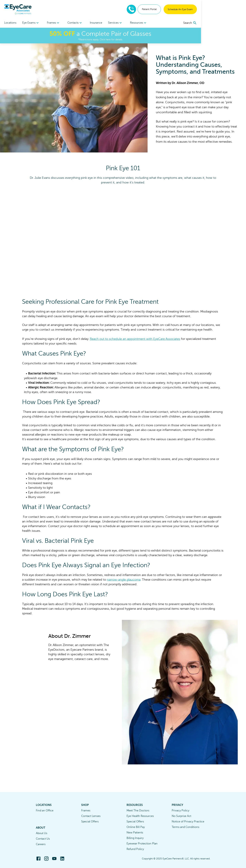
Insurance (119, 23)
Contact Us (43, 839)
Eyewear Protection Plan (142, 844)
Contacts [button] (92, 23)
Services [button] (144, 23)
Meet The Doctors (138, 811)
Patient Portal (194, 9)
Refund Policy (135, 849)
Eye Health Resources (140, 816)
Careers (41, 844)
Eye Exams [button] (37, 23)
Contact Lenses (91, 816)
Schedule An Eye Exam (225, 9)
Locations (10, 23)
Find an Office (45, 811)
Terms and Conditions (185, 827)
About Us (42, 833)
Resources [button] (172, 23)
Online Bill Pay (136, 827)
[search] (235, 23)
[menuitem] (37, 23)
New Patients (135, 833)
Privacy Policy (180, 811)
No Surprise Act (181, 816)
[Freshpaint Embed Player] (123, 237)
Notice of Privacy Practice (188, 822)
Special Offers (90, 822)
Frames (86, 811)
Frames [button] (65, 23)
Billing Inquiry (135, 838)
